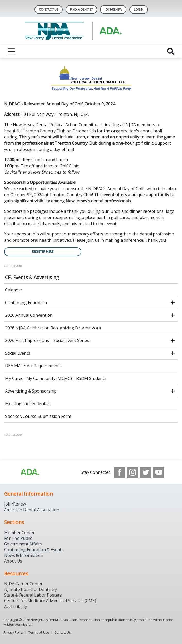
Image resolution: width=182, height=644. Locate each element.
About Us (13, 561)
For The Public (18, 538)
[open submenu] (173, 303)
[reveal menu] (11, 51)
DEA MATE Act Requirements (33, 366)
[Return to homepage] (91, 31)
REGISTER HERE (43, 252)
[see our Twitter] (146, 472)
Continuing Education (26, 303)
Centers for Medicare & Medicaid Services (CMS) (50, 601)
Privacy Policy (13, 632)
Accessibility (16, 606)
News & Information (24, 555)
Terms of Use (39, 632)
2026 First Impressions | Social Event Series (47, 340)
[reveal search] (171, 51)
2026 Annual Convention (29, 315)
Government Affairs (23, 544)
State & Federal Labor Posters (33, 595)
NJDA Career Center (23, 584)
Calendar (14, 290)
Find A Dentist (81, 9)
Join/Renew (113, 9)
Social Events (18, 353)
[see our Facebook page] (119, 472)
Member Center (19, 533)
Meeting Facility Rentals (28, 404)
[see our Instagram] (133, 472)
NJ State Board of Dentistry (31, 589)
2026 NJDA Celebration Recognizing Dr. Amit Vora (53, 328)
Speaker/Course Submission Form (38, 416)
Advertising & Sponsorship (31, 391)
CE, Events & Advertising (32, 277)
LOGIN (139, 9)
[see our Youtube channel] (159, 472)
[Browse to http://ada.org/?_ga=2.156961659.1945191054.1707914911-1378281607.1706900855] (30, 472)
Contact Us (49, 9)
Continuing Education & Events (34, 550)
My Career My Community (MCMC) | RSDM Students (56, 378)
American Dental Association (32, 510)
